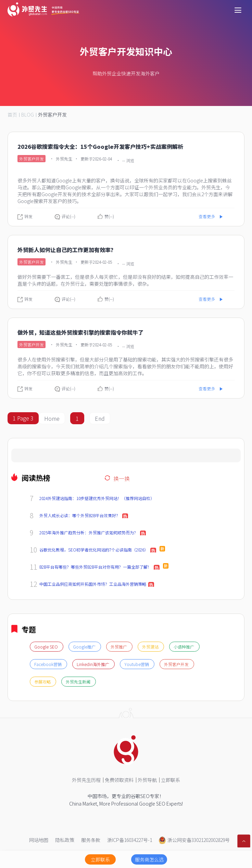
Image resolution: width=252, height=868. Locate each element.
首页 (12, 115)
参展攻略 (43, 682)
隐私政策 (65, 840)
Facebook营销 (48, 664)
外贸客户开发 (52, 115)
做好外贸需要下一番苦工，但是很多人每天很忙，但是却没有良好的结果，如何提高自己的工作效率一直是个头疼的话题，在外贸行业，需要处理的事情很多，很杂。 (125, 280)
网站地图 (39, 840)
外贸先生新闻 (79, 682)
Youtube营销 (137, 664)
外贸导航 (147, 780)
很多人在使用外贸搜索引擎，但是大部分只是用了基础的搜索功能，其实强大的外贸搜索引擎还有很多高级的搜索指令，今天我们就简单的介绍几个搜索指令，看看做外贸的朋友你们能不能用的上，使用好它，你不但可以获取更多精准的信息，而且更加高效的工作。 (125, 366)
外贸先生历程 (86, 780)
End (100, 418)
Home (52, 418)
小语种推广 (184, 647)
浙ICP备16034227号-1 (130, 840)
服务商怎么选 (149, 859)
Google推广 (85, 647)
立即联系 (171, 780)
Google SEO (47, 647)
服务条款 (91, 840)
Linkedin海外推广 (93, 664)
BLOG (28, 115)
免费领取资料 (119, 780)
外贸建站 (151, 647)
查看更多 (207, 216)
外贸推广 (119, 647)
